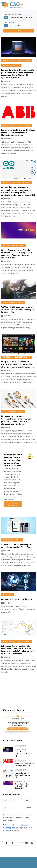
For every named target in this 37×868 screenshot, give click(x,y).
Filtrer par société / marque (13, 14)
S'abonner (29, 801)
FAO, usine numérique (21, 750)
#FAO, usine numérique (11, 65)
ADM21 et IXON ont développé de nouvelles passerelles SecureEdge (17, 546)
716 (26, 843)
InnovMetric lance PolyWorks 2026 (17, 600)
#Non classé (8, 595)
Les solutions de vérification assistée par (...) (23, 754)
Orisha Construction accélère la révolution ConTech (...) (22, 786)
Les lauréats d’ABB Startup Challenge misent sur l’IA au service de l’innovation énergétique (18, 133)
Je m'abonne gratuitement (13, 504)
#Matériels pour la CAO (12, 540)
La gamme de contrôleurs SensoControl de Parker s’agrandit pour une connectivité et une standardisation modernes (17, 420)
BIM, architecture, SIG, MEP (23, 782)
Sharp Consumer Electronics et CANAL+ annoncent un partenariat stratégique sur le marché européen (17, 364)
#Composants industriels (13, 412)
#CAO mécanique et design (13, 303)
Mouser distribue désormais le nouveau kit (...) (24, 775)
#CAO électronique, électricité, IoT (17, 60)
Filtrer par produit (9, 22)
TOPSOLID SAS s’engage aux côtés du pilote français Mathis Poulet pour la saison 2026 (18, 310)
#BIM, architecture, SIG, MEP (14, 245)
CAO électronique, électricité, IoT (20, 746)
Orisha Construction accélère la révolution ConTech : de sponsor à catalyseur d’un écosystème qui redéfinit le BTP (17, 254)
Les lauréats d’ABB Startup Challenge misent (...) (24, 765)
